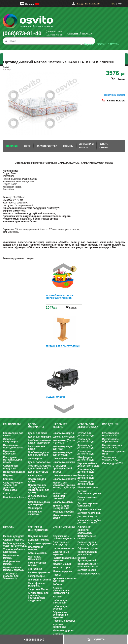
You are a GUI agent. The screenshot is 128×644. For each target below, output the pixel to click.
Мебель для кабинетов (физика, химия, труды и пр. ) (64, 486)
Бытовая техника (38, 540)
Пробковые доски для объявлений (39, 454)
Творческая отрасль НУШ (110, 459)
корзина (89, 44)
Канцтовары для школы (13, 434)
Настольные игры (63, 548)
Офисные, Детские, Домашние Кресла (85, 531)
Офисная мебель (14, 540)
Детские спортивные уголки (89, 492)
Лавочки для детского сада (86, 483)
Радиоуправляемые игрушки (65, 559)
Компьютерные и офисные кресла (88, 565)
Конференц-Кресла (89, 574)
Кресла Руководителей (87, 559)
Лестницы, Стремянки (35, 558)
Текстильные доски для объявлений (40, 467)
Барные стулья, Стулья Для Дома (88, 543)
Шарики (8, 475)
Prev (63, 268)
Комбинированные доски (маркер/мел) (40, 442)
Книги (7, 494)
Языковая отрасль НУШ (113, 452)
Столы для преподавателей (63, 467)
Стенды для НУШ (113, 463)
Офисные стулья (88, 548)
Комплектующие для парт (63, 448)
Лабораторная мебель (12, 563)
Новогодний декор (14, 472)
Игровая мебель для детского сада (88, 465)
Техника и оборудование (38, 529)
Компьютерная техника (37, 564)
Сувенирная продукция (10, 467)
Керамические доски (36, 448)
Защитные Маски (38, 589)
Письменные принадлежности (13, 446)
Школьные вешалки (65, 475)
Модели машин (62, 564)
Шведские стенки (88, 488)
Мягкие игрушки (62, 571)
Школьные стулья (64, 437)
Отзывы (30, 4)
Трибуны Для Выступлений (61, 507)
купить (122, 79)
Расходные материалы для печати (13, 460)
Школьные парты (63, 433)
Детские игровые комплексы (88, 504)
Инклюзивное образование (110, 440)
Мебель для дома (14, 536)
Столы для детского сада (86, 440)
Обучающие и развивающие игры (64, 537)
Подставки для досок (37, 480)
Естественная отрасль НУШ (110, 434)
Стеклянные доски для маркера (39, 503)
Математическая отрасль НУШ (112, 446)
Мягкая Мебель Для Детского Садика (89, 521)
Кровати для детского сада (86, 446)
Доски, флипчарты (36, 426)
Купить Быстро (116, 101)
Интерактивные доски (37, 497)
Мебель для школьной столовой (60, 496)
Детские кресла (87, 570)
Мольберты (35, 508)
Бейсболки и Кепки (15, 497)
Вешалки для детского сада (86, 477)
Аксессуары (35, 475)
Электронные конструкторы (61, 543)
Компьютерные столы (87, 537)
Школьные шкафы (64, 462)
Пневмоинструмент (40, 580)
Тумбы (57, 472)
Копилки (8, 479)
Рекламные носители (35, 513)
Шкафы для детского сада (86, 459)
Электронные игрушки (61, 553)
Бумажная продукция (10, 452)
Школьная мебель (60, 426)
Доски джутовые (38, 472)
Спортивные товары (36, 548)
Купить (73, 307)
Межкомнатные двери (62, 517)
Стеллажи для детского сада (86, 471)
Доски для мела (38, 433)
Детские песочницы (89, 513)
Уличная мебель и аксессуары (14, 551)
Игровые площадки (89, 509)
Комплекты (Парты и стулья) (64, 442)
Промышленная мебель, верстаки (14, 569)
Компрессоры (36, 576)
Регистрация (93, 4)
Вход (80, 4)
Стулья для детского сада (86, 434)
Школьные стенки (63, 459)
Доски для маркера (39, 437)
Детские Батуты (87, 517)
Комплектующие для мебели (87, 553)
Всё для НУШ (111, 424)
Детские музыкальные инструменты (61, 591)
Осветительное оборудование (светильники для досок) (39, 489)
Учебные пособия (63, 512)
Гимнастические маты (87, 498)
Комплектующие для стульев (63, 454)
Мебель (8, 527)
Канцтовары (12, 424)
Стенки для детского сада (86, 452)
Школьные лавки (63, 502)
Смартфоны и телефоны (36, 585)
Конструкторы (61, 568)
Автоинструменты (39, 572)
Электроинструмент (40, 543)
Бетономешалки (38, 553)
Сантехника (35, 569)
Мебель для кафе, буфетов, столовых (15, 545)
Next (64, 409)
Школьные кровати (64, 479)
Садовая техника (38, 536)
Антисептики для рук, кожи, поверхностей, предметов (38, 597)
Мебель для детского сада (88, 426)
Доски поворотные (39, 462)
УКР (120, 4)
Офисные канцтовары (10, 440)
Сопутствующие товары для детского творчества (13, 486)
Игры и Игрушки (64, 527)
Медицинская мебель (11, 557)
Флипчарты (35, 459)
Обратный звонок (80, 34)
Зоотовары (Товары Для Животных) (11, 576)
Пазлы (57, 575)
